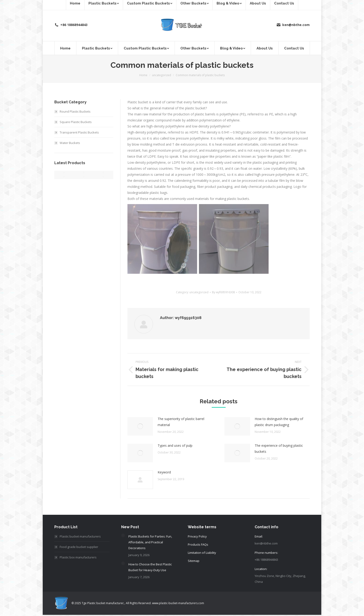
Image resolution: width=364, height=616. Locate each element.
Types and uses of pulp (175, 445)
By (223, 292)
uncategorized (199, 292)
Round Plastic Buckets (75, 111)
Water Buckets (70, 143)
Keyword (164, 472)
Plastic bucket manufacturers (80, 536)
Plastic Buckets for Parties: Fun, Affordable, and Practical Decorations (150, 542)
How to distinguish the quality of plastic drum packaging (279, 422)
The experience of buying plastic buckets (279, 448)
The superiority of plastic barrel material (181, 422)
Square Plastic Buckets (76, 122)
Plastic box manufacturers (78, 557)
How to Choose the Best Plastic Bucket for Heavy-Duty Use (150, 567)
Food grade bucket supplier (79, 547)
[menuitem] (65, 48)
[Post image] (140, 426)
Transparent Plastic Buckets (79, 132)
